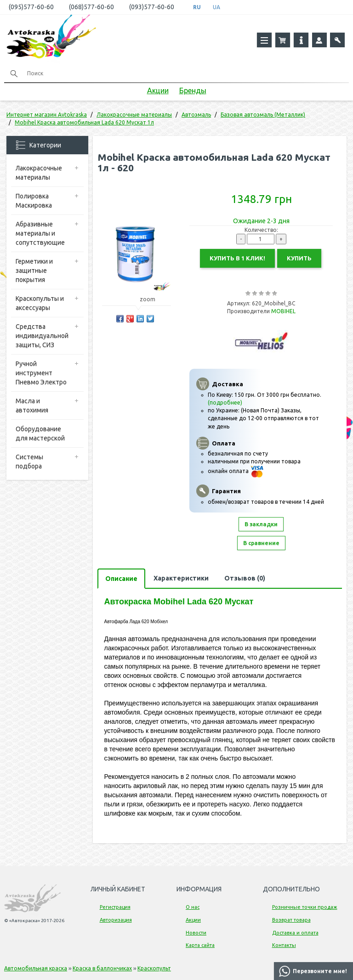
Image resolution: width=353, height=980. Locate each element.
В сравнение (261, 543)
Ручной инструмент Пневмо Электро (41, 373)
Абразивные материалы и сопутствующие (40, 233)
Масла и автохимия (32, 406)
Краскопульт (154, 968)
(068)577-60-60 (91, 7)
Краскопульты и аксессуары (40, 303)
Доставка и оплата (295, 933)
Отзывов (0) (245, 578)
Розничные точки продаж (305, 907)
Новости (196, 933)
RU (197, 7)
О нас (193, 907)
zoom (152, 299)
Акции (158, 90)
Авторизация (116, 920)
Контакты (284, 945)
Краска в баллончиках (102, 968)
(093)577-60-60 (152, 7)
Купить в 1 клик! (237, 258)
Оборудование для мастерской (40, 434)
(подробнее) (225, 403)
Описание (121, 579)
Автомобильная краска (36, 968)
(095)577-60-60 (31, 7)
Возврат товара (291, 920)
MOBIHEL (283, 311)
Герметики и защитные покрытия (34, 270)
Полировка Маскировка (34, 201)
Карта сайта (200, 945)
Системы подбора (29, 462)
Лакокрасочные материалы (39, 173)
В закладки (261, 524)
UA (216, 7)
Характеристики (181, 578)
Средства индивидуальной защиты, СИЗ (42, 336)
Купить (299, 258)
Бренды (193, 90)
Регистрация (115, 907)
